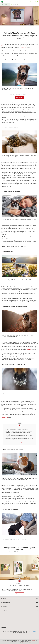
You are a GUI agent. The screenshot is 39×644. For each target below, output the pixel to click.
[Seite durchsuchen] (24, 5)
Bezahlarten (19, 599)
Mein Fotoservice (19, 615)
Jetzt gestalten (20, 97)
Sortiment (19, 623)
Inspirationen (19, 627)
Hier (21, 185)
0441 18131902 (34, 631)
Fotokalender (23, 47)
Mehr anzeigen (20, 442)
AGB (9, 643)
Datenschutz (13, 643)
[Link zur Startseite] (8, 2)
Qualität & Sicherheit (19, 607)
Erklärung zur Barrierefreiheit (26, 643)
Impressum (18, 643)
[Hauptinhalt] (19, 301)
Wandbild (29, 349)
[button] (35, 2)
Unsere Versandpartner (19, 603)
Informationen (19, 619)
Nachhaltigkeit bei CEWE (19, 611)
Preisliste (34, 640)
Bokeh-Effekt (5, 417)
